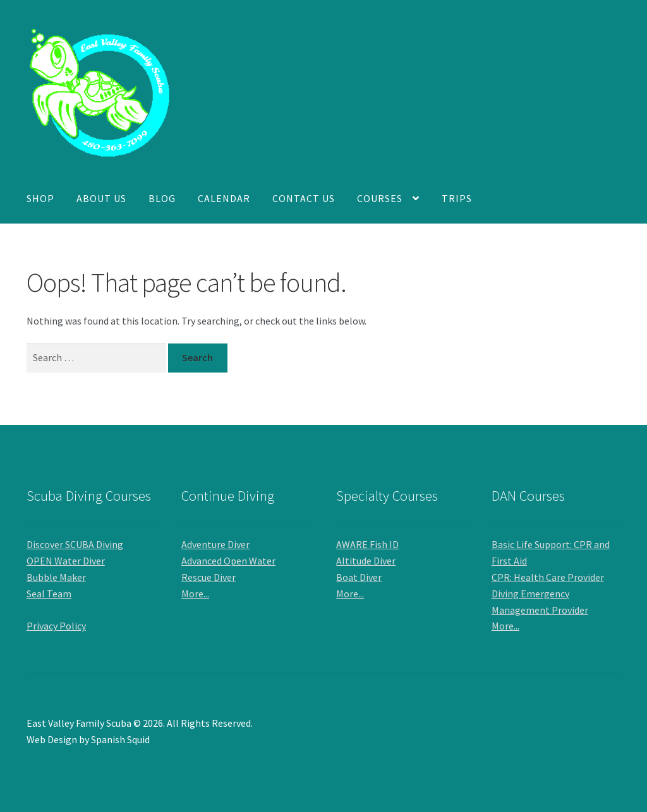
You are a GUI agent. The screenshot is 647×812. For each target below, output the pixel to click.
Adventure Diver (215, 544)
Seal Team (49, 594)
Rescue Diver (209, 577)
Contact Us (304, 198)
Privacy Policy (56, 626)
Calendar (224, 198)
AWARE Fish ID (367, 544)
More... (195, 594)
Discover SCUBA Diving (75, 544)
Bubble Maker (56, 577)
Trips (457, 198)
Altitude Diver (366, 561)
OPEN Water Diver (66, 561)
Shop (40, 198)
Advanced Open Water (228, 561)
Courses (380, 198)
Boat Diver (359, 577)
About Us (101, 198)
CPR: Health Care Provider (548, 577)
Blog (162, 198)
